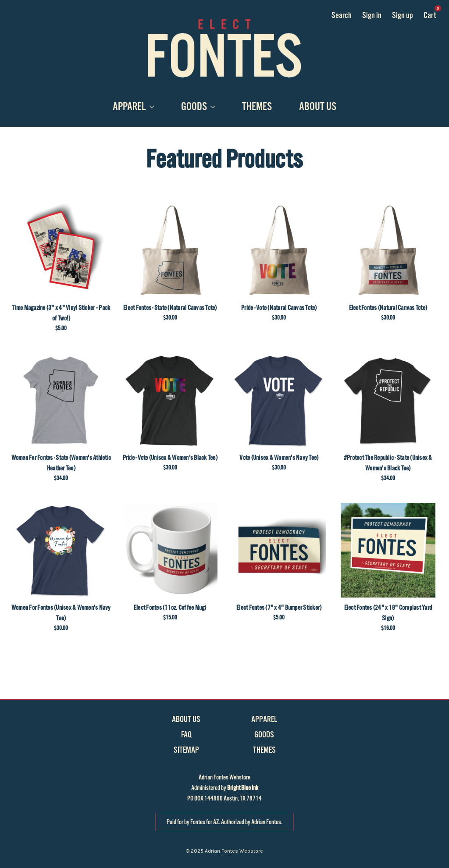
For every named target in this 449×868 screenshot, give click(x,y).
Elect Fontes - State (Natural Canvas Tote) (170, 308)
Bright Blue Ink (243, 788)
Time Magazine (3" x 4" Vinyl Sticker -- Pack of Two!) (61, 313)
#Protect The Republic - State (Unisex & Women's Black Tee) (388, 463)
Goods (198, 107)
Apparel (133, 107)
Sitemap (186, 750)
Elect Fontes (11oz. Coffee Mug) (170, 608)
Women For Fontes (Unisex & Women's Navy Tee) (61, 613)
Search (342, 15)
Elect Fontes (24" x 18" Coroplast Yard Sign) (388, 613)
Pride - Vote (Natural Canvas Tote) (279, 308)
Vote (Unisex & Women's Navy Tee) (279, 458)
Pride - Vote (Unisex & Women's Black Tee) (170, 458)
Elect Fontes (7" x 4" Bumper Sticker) (279, 608)
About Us (318, 107)
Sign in (372, 15)
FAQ (186, 735)
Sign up (403, 15)
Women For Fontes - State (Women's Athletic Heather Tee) (61, 463)
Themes (257, 107)
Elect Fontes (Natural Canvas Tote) (388, 308)
